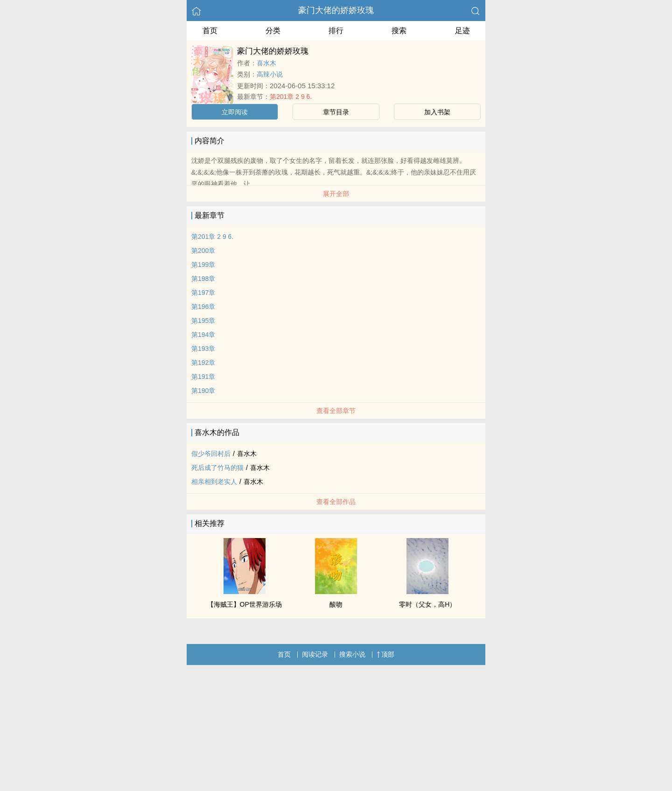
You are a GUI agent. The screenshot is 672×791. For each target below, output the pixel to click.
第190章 (203, 391)
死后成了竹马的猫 (217, 468)
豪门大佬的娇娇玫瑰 (336, 10)
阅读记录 (315, 654)
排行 (336, 31)
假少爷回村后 (211, 454)
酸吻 (336, 604)
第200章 (203, 251)
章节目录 (336, 112)
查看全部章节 (336, 411)
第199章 (203, 265)
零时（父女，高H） (427, 604)
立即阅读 (235, 112)
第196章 (203, 307)
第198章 (203, 279)
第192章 (203, 363)
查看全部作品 (336, 502)
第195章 (203, 321)
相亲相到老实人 (214, 482)
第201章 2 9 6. (291, 97)
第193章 (203, 349)
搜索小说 (352, 654)
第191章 (203, 377)
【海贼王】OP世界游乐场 (245, 604)
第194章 (203, 335)
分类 (273, 31)
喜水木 (266, 63)
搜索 (399, 31)
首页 (210, 31)
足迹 (462, 31)
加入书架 (437, 112)
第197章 (203, 293)
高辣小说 (270, 74)
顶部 (385, 654)
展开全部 (336, 194)
